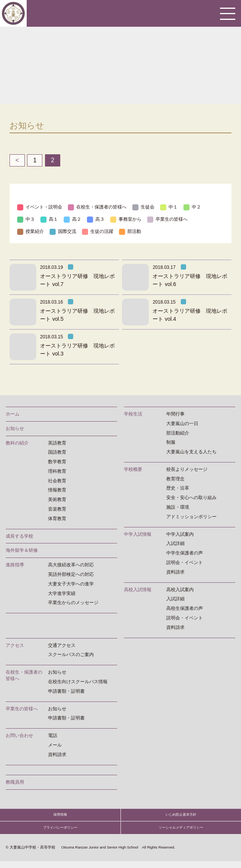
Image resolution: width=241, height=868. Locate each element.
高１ (49, 219)
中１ (169, 207)
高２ (72, 219)
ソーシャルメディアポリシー (181, 833)
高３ (96, 219)
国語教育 (57, 452)
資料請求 (175, 572)
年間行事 (175, 414)
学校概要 (133, 469)
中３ (26, 219)
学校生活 (133, 414)
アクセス (15, 645)
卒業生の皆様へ (167, 219)
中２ (192, 207)
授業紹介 (31, 231)
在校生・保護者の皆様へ (97, 207)
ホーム (13, 414)
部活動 (130, 231)
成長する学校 (19, 536)
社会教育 (57, 481)
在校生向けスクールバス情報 (78, 682)
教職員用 (15, 782)
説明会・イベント (185, 563)
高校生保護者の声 (185, 608)
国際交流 (63, 231)
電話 (53, 735)
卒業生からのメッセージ (73, 603)
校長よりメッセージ (187, 469)
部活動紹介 (178, 433)
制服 (171, 442)
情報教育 (57, 490)
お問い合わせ (19, 735)
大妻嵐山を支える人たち (191, 452)
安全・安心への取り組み (191, 498)
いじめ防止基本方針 (181, 817)
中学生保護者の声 (185, 553)
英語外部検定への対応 (71, 574)
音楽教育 (57, 509)
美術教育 (57, 499)
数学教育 (57, 462)
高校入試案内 (180, 590)
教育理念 (175, 479)
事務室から (126, 219)
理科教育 (57, 471)
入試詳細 (175, 543)
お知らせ (15, 428)
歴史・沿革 (178, 488)
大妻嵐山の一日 (182, 423)
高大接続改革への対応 (71, 565)
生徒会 (143, 207)
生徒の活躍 (98, 231)
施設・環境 (178, 507)
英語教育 (57, 443)
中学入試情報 (138, 534)
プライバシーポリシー (60, 833)
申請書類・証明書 (66, 691)
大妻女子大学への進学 (71, 584)
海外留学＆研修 (22, 550)
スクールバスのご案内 (71, 655)
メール (55, 745)
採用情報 (60, 817)
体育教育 (57, 519)
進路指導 (15, 565)
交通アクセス (62, 645)
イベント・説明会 (40, 207)
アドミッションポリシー (191, 517)
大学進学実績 (62, 593)
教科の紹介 (17, 443)
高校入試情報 (138, 590)
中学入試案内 (180, 534)
